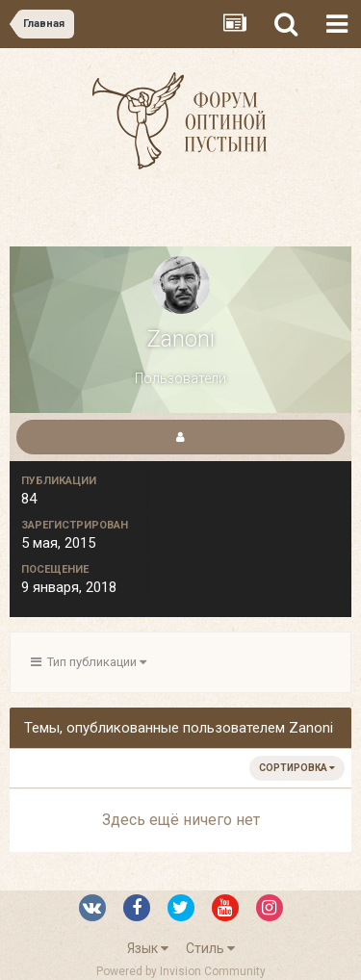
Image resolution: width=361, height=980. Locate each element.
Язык (148, 948)
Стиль (210, 948)
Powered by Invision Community (181, 971)
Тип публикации (89, 662)
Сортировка (297, 768)
